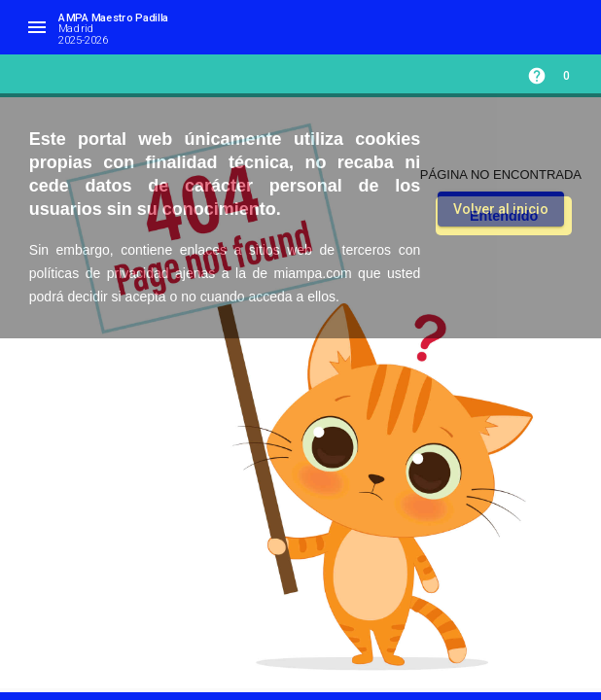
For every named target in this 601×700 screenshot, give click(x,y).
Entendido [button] (504, 216)
